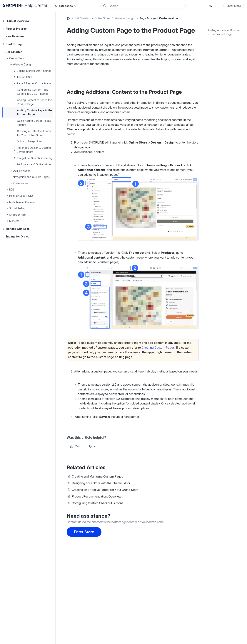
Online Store (102, 18)
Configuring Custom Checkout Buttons (98, 503)
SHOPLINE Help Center (68, 19)
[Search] (146, 6)
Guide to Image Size (29, 141)
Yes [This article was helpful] (77, 446)
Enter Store (234, 6)
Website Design (125, 18)
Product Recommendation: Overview (97, 496)
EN (211, 6)
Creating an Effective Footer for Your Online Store (105, 490)
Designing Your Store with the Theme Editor (101, 483)
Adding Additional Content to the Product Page (224, 32)
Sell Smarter (82, 18)
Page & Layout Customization (159, 18)
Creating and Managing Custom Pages (97, 476)
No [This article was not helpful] (95, 446)
